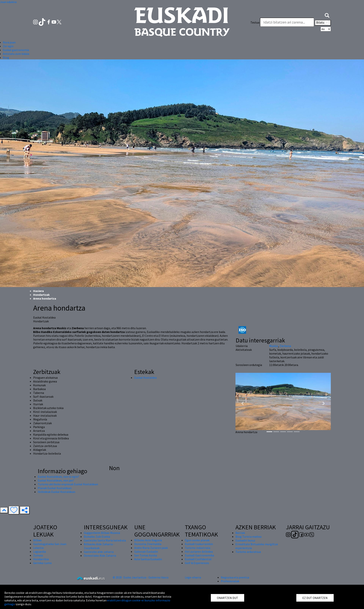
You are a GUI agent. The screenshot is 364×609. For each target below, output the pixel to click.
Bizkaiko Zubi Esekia (97, 537)
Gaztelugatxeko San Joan (50, 544)
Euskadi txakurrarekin (199, 544)
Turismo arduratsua (248, 552)
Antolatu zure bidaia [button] (16, 54)
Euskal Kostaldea (145, 378)
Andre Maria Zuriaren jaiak (151, 548)
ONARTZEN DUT (227, 598)
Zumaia (38, 555)
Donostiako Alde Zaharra (100, 555)
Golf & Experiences (197, 563)
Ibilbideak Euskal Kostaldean (56, 492)
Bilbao (37, 540)
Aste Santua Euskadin (148, 559)
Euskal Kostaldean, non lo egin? (58, 477)
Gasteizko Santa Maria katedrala (105, 540)
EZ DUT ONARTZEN (315, 598)
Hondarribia (41, 559)
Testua (255, 22)
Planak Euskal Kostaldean (55, 488)
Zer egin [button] (8, 46)
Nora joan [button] (9, 42)
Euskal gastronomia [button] (16, 50)
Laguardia (40, 552)
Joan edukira (8, 2)
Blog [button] (6, 57)
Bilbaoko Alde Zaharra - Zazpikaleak (99, 546)
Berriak (240, 533)
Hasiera (38, 291)
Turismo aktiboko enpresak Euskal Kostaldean (68, 484)
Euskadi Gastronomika (199, 555)
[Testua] (287, 22)
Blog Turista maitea (248, 537)
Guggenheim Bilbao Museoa (102, 533)
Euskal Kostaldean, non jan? (56, 480)
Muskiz (274, 346)
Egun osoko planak (197, 540)
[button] (327, 15)
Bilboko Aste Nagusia (148, 540)
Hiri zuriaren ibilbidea (199, 552)
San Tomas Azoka (146, 555)
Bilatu (323, 23)
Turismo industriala (198, 548)
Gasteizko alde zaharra (99, 552)
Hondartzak (41, 295)
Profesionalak (230, 581)
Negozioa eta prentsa (235, 577)
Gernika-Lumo (42, 563)
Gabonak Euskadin (146, 552)
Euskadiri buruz (245, 540)
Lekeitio (38, 548)
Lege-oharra (193, 577)
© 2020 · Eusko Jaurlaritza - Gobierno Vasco (141, 577)
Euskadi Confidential (198, 559)
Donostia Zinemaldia (148, 544)
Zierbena (285, 346)
